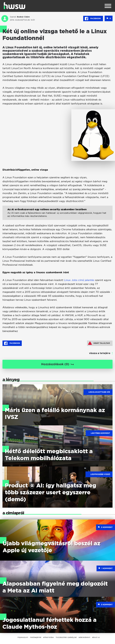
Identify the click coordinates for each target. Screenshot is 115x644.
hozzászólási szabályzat (66, 637)
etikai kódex (49, 637)
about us (96, 637)
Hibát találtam (99, 343)
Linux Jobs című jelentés (79, 280)
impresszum (23, 637)
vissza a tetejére (100, 353)
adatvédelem (84, 637)
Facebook (93, 19)
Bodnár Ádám (23, 17)
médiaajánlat (36, 637)
